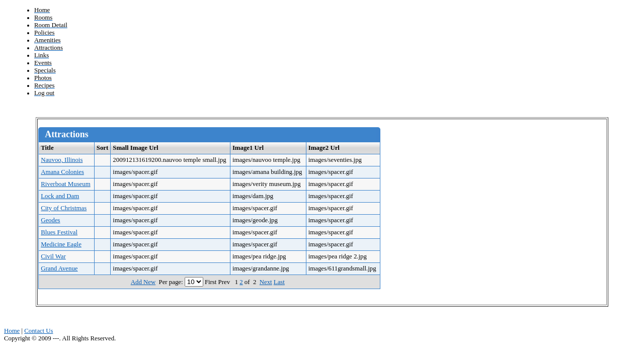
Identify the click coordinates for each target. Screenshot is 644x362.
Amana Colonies (62, 172)
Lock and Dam (60, 196)
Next (266, 282)
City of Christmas (64, 208)
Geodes (50, 220)
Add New (143, 282)
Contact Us (38, 331)
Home (12, 331)
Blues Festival (59, 232)
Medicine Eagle (61, 244)
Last (279, 282)
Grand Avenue (59, 268)
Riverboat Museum (65, 184)
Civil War (53, 256)
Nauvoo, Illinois (62, 160)
